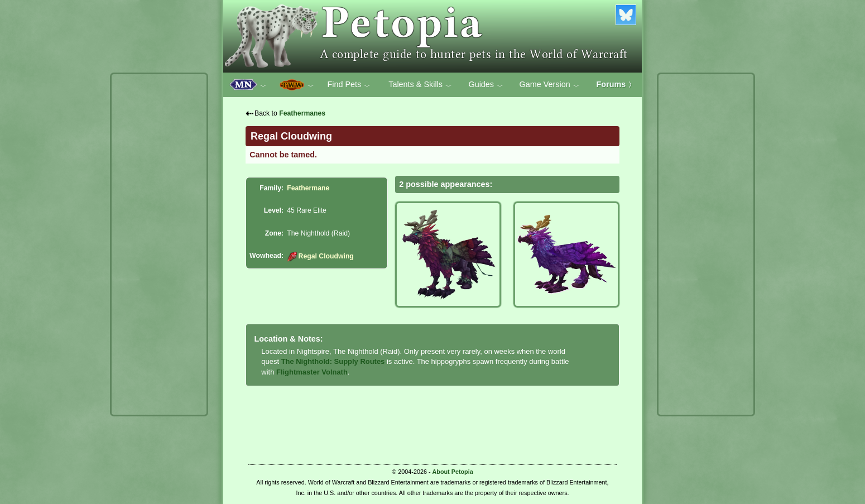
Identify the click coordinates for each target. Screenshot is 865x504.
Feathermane (308, 188)
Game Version (550, 85)
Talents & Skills (420, 85)
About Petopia (453, 472)
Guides (486, 85)
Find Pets (349, 85)
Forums (616, 84)
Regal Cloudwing (320, 256)
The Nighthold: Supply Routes (333, 361)
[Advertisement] (159, 244)
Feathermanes (302, 113)
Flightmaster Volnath (312, 372)
